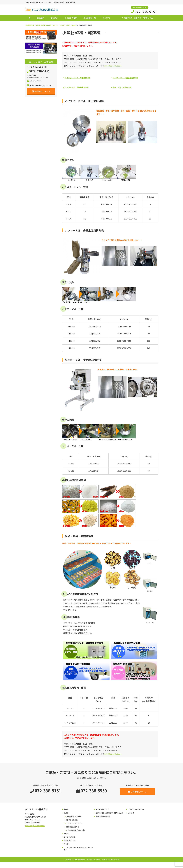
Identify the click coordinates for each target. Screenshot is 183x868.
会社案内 (106, 19)
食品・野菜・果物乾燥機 (124, 88)
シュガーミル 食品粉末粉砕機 (78, 88)
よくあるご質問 (71, 19)
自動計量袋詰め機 (73, 828)
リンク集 (131, 814)
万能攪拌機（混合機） (74, 817)
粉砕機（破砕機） (73, 821)
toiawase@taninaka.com (39, 86)
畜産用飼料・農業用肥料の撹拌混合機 (109, 814)
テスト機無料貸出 (102, 810)
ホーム (66, 810)
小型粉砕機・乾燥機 (103, 817)
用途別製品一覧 (90, 19)
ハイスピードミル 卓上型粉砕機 (79, 79)
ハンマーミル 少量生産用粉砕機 (127, 79)
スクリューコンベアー (74, 824)
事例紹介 (54, 19)
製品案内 (41, 19)
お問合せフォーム (41, 92)
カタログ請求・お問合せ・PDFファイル (137, 19)
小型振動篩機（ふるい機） (76, 831)
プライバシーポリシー (136, 810)
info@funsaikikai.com (114, 67)
